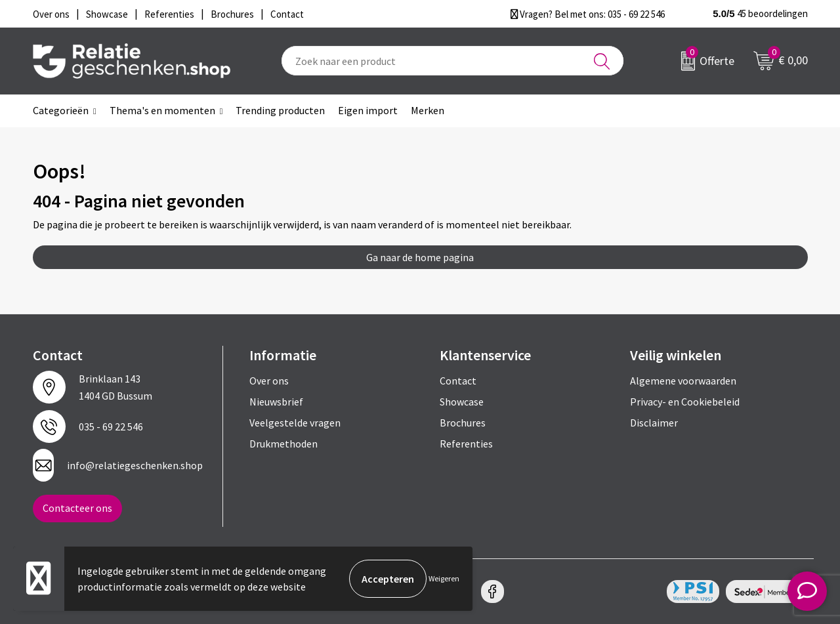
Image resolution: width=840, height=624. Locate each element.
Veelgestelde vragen (295, 423)
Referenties (466, 444)
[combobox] (452, 61)
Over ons (269, 381)
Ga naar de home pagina (420, 257)
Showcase (462, 402)
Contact (458, 381)
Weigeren (444, 578)
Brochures (463, 423)
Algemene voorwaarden (683, 381)
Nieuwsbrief (276, 402)
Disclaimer (654, 423)
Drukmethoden (283, 444)
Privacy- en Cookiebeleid (685, 402)
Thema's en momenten (162, 110)
